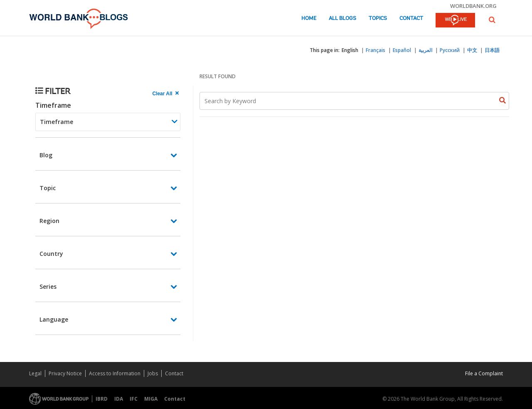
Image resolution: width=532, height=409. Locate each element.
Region (49, 221)
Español (402, 50)
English (350, 50)
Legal (35, 373)
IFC (134, 399)
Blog (46, 155)
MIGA (151, 399)
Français (376, 50)
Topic (48, 188)
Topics (378, 19)
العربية (425, 50)
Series (48, 286)
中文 (472, 50)
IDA (119, 399)
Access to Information (115, 373)
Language (54, 319)
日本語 (492, 50)
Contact (411, 19)
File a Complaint (484, 373)
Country (51, 254)
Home (309, 19)
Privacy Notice (65, 373)
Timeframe (53, 105)
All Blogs (342, 19)
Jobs (153, 373)
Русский (450, 50)
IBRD (102, 399)
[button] (492, 20)
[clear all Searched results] (166, 94)
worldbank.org (473, 6)
